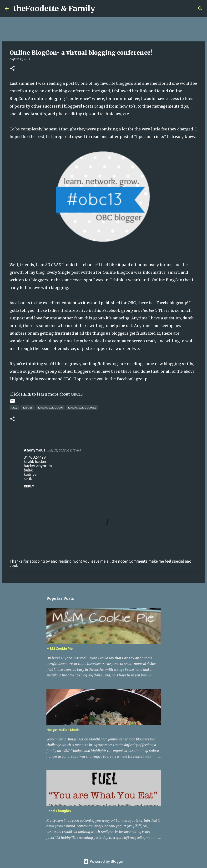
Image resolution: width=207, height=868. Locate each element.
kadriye (30, 474)
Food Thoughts (59, 811)
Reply (29, 486)
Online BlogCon (118, 272)
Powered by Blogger (104, 861)
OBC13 (28, 408)
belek (28, 470)
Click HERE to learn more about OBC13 (46, 394)
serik (28, 479)
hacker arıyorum (38, 466)
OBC (132, 303)
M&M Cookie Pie (60, 649)
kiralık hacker (35, 461)
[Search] (102, 9)
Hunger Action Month (63, 730)
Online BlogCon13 (82, 408)
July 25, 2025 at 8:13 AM (64, 450)
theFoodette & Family (54, 9)
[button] (12, 69)
